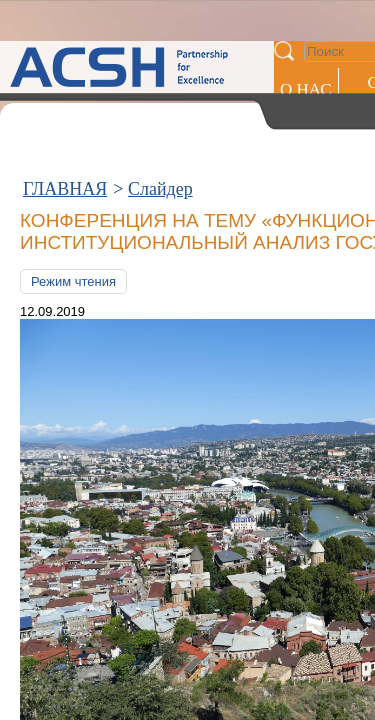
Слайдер (160, 88)
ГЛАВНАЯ (65, 88)
